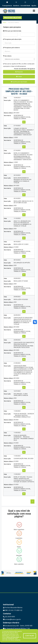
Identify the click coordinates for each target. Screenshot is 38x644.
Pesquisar (19, 72)
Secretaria (7, 56)
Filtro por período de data (12, 31)
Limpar (19, 77)
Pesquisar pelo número (11, 48)
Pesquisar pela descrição (12, 39)
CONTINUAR (30, 636)
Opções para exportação (19, 82)
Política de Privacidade (12, 637)
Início (5, 22)
